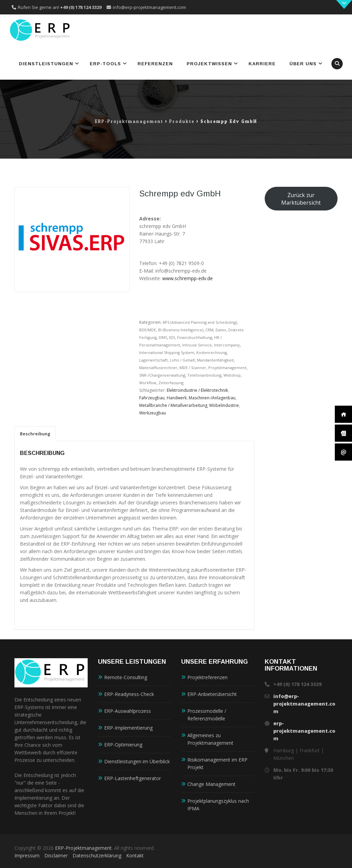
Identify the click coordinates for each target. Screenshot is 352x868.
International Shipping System (167, 352)
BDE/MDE (148, 330)
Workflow (148, 383)
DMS (163, 337)
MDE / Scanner (193, 368)
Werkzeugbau (153, 413)
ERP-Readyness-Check (129, 694)
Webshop (232, 375)
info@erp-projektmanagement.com (149, 7)
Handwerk (177, 398)
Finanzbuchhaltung (195, 337)
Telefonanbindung (204, 375)
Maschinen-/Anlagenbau (212, 398)
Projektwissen (209, 64)
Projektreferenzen (207, 677)
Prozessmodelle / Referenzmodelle (207, 715)
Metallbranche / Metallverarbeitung (173, 405)
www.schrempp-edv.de (188, 278)
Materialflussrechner (158, 368)
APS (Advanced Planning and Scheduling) (200, 322)
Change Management (211, 784)
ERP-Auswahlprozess (128, 711)
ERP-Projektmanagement (83, 848)
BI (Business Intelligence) (181, 330)
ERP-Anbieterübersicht (212, 694)
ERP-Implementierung (128, 728)
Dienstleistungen (46, 64)
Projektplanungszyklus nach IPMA (218, 805)
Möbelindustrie (224, 405)
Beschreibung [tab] (35, 434)
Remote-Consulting (126, 677)
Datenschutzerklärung (97, 855)
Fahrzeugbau (152, 398)
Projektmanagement (227, 368)
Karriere (262, 64)
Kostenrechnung (212, 352)
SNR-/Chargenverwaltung (162, 375)
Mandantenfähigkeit (215, 360)
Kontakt (135, 855)
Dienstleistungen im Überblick (137, 761)
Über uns (303, 64)
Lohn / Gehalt (182, 360)
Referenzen (155, 64)
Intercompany (227, 345)
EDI (172, 337)
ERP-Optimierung (123, 745)
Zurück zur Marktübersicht (301, 199)
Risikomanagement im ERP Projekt (217, 763)
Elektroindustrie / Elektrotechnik (197, 390)
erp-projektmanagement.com (304, 731)
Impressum (27, 855)
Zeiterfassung (171, 383)
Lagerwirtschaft (153, 360)
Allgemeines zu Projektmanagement (210, 739)
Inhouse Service (197, 345)
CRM (209, 330)
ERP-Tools (105, 64)
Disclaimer (56, 855)
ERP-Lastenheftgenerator (133, 778)
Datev (221, 330)
